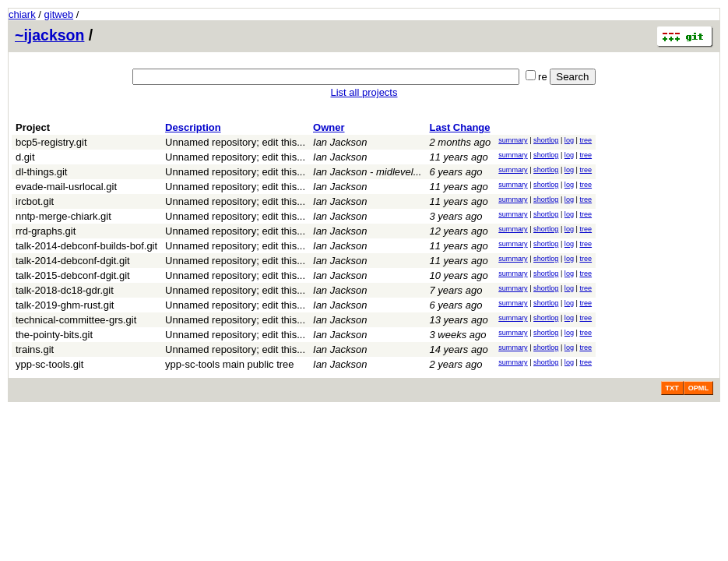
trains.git (35, 349)
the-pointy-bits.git (54, 335)
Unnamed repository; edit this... (235, 142)
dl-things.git (41, 172)
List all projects (364, 92)
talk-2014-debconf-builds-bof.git (86, 246)
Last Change (459, 127)
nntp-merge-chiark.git (63, 216)
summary (513, 140)
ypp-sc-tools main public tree (229, 364)
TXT (672, 388)
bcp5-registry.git (51, 142)
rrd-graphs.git (46, 231)
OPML (698, 388)
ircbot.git (35, 201)
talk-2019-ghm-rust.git (65, 305)
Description (193, 127)
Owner (329, 127)
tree (586, 140)
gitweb (59, 14)
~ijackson (49, 35)
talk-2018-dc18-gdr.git (65, 290)
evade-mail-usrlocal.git (66, 187)
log (569, 140)
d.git (25, 157)
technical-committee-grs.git (76, 320)
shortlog (546, 140)
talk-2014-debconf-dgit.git (73, 261)
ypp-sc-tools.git (49, 364)
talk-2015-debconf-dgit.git (73, 275)
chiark (22, 14)
